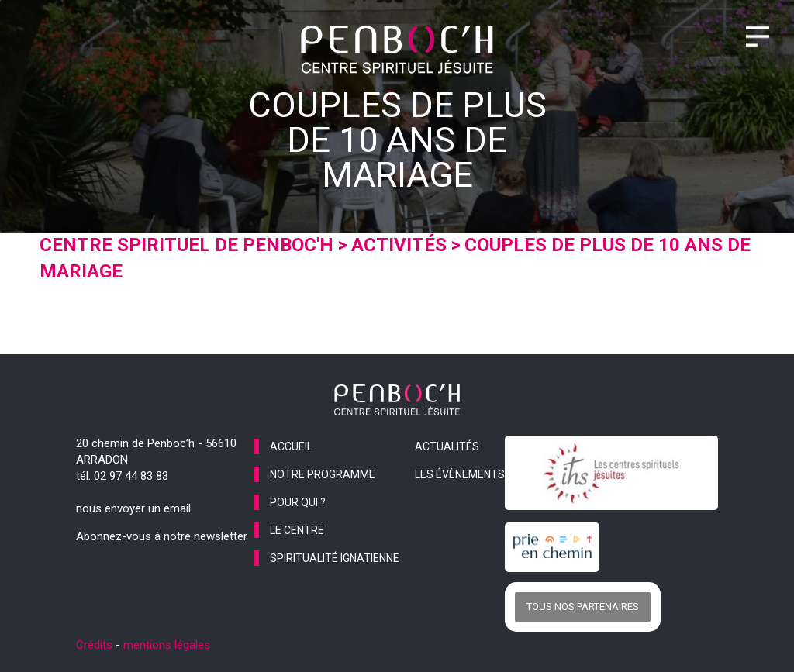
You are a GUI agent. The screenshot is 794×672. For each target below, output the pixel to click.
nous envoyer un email (133, 508)
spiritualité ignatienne (335, 558)
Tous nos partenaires (583, 607)
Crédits (94, 645)
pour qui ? (298, 502)
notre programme (323, 474)
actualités (447, 446)
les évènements (460, 474)
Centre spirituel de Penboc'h (186, 245)
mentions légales (167, 645)
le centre (297, 530)
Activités (399, 245)
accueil (291, 446)
